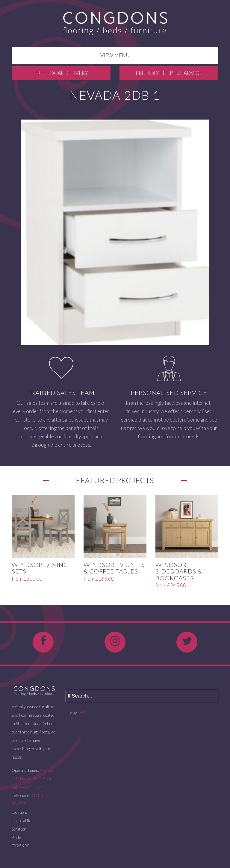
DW (81, 712)
